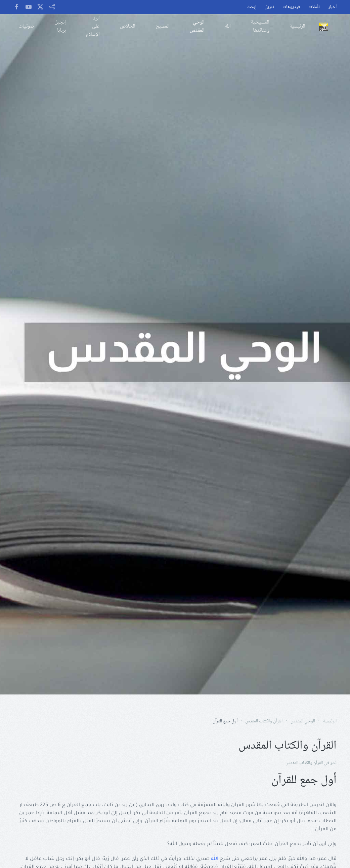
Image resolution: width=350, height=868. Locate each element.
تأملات (314, 7)
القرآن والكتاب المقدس (304, 763)
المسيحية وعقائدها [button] (260, 26)
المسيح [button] (163, 26)
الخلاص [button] (128, 26)
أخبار (332, 7)
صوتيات (26, 26)
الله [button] (228, 26)
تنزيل (269, 7)
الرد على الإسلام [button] (93, 27)
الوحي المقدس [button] (197, 26)
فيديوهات (291, 7)
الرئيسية (297, 26)
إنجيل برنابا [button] (60, 26)
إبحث (252, 7)
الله (215, 859)
